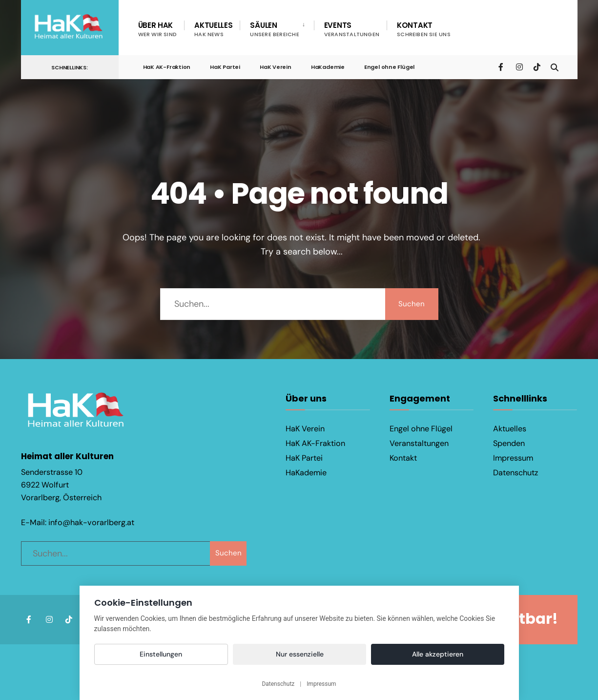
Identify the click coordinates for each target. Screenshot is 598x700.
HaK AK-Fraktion (167, 67)
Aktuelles (213, 29)
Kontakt (424, 29)
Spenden (509, 443)
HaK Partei (225, 67)
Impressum (513, 458)
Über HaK (158, 29)
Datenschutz (516, 473)
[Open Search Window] (554, 67)
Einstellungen (161, 654)
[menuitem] (277, 29)
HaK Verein (276, 67)
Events (352, 29)
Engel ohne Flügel (389, 67)
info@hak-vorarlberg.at (91, 521)
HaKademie (328, 67)
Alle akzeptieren (438, 654)
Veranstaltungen (419, 443)
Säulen (274, 29)
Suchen (412, 304)
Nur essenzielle (300, 654)
